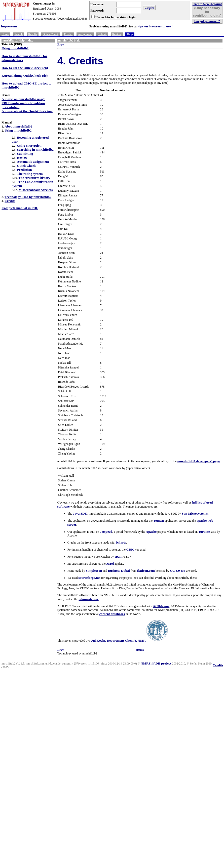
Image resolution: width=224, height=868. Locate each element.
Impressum (9, 26)
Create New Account (207, 4)
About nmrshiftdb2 (18, 126)
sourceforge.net (89, 578)
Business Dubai (119, 571)
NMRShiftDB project (156, 663)
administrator (88, 599)
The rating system (30, 174)
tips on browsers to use (154, 26)
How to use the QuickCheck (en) (25, 68)
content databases (112, 614)
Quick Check (50, 34)
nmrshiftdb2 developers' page (198, 461)
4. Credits (80, 61)
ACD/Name (161, 606)
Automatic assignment (33, 162)
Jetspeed (106, 532)
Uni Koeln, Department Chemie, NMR (118, 640)
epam (118, 556)
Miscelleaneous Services (35, 190)
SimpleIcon (94, 571)
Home (5, 34)
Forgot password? (207, 21)
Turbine (204, 532)
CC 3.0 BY (178, 571)
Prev (61, 44)
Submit (102, 34)
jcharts (121, 542)
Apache (151, 532)
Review (117, 34)
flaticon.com (146, 571)
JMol (110, 564)
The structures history (34, 178)
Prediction (24, 170)
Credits (10, 201)
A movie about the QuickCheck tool (27, 111)
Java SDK (80, 513)
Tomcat (159, 521)
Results (33, 34)
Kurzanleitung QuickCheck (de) (25, 76)
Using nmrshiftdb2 (15, 48)
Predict (68, 34)
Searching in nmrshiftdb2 (35, 150)
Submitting (25, 154)
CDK (130, 549)
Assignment (85, 34)
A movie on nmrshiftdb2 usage (23, 99)
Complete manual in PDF (20, 208)
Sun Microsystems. (195, 513)
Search (18, 34)
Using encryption (29, 146)
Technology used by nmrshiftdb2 (28, 197)
